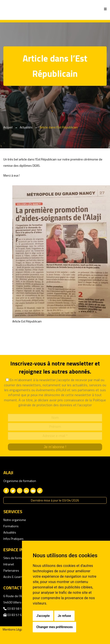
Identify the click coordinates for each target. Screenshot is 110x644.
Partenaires (11, 570)
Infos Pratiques (13, 539)
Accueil (8, 127)
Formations (11, 526)
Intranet (9, 564)
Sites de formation (16, 558)
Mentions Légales (15, 629)
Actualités (26, 127)
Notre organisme (15, 520)
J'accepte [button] (43, 616)
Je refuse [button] (64, 616)
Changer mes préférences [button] (54, 627)
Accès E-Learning (15, 577)
